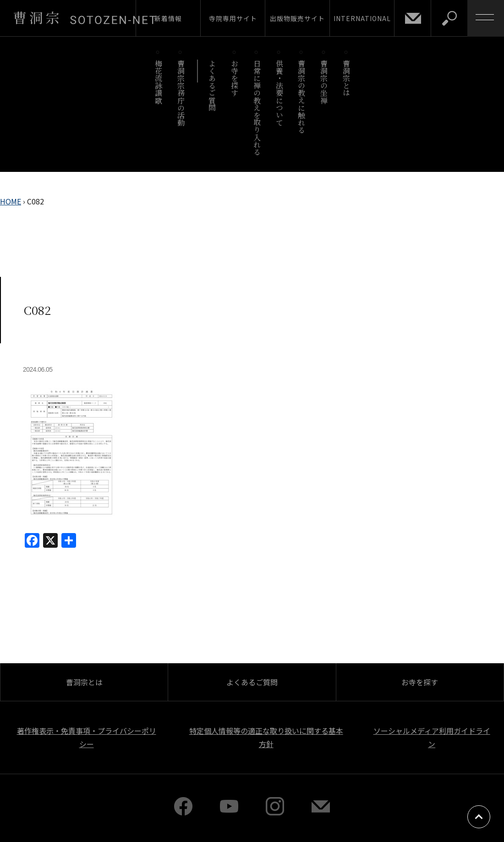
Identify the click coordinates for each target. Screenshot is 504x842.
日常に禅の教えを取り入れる (257, 107)
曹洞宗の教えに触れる (302, 96)
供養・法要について (279, 93)
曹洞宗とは (347, 78)
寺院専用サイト (233, 18)
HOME (11, 201)
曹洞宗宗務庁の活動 (181, 93)
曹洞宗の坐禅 (324, 82)
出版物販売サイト (297, 18)
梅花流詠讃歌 (158, 82)
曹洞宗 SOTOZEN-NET (85, 18)
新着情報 (168, 18)
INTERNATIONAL (362, 18)
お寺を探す (235, 78)
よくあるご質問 (212, 85)
